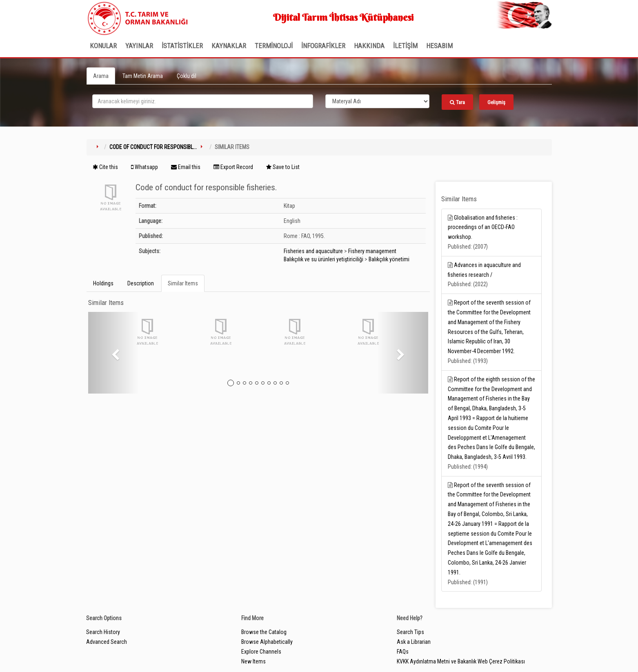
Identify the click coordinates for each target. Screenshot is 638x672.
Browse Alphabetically (267, 642)
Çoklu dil (187, 76)
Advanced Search (107, 642)
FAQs (403, 652)
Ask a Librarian (414, 642)
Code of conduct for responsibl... (153, 147)
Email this (186, 167)
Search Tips (410, 632)
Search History (103, 632)
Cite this (105, 167)
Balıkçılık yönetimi (389, 259)
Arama (101, 76)
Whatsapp (144, 167)
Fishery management (372, 251)
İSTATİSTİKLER (182, 46)
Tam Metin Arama (143, 76)
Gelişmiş (496, 102)
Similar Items (183, 283)
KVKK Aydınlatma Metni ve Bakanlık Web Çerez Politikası (461, 661)
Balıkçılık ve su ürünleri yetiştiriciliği (323, 259)
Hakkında (369, 46)
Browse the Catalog (264, 632)
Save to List (283, 167)
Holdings (103, 283)
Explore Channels (261, 652)
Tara (457, 102)
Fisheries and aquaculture (313, 251)
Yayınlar (139, 46)
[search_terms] (203, 101)
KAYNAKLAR (229, 46)
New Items (253, 661)
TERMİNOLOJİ (274, 46)
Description (141, 283)
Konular (103, 46)
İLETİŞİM (405, 46)
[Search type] (378, 101)
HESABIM (439, 46)
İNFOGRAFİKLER (323, 46)
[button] (114, 353)
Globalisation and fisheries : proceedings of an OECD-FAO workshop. (483, 227)
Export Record (233, 167)
